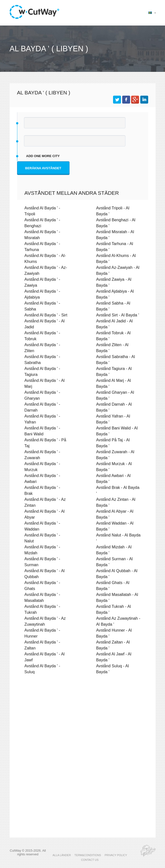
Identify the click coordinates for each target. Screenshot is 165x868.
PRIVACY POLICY (116, 855)
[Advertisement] (83, 721)
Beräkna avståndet (43, 168)
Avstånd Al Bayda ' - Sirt (46, 315)
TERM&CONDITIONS (88, 855)
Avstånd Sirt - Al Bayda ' (118, 315)
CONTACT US (90, 860)
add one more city (43, 156)
